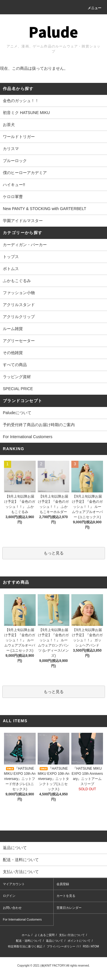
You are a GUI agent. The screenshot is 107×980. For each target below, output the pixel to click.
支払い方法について (72, 935)
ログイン (9, 896)
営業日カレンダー (69, 908)
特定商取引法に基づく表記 (25, 946)
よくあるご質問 (45, 935)
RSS (86, 946)
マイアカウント (14, 884)
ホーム (26, 935)
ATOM (95, 946)
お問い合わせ (12, 908)
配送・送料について (29, 941)
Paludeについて (17, 413)
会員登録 (63, 884)
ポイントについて (79, 941)
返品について (54, 941)
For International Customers (28, 437)
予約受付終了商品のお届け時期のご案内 (39, 425)
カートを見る (66, 896)
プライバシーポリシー (61, 946)
